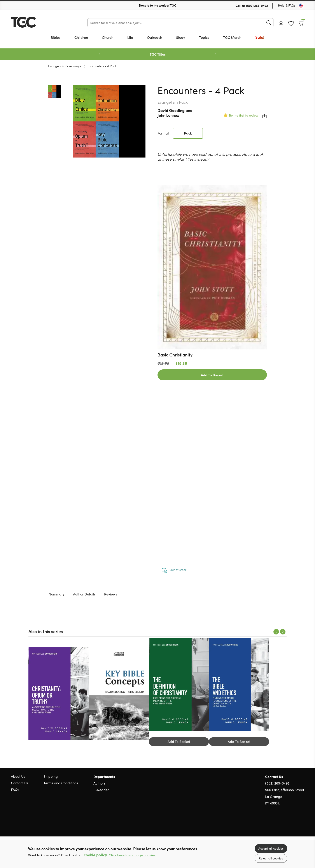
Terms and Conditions (61, 783)
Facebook (294, 824)
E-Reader (101, 790)
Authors (99, 783)
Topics (204, 38)
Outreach (155, 38)
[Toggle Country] (301, 6)
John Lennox (168, 115)
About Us (18, 776)
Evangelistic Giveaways (65, 66)
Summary (57, 594)
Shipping (51, 776)
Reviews (111, 594)
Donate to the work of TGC (158, 5)
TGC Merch (232, 38)
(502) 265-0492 (257, 5)
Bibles (56, 38)
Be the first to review (244, 115)
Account (281, 23)
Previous (99, 54)
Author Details (84, 594)
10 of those (38, 22)
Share (265, 116)
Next (216, 54)
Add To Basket (212, 375)
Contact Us (20, 783)
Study (181, 38)
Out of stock (178, 570)
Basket (303, 22)
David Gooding (171, 110)
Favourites (291, 24)
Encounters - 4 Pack (103, 66)
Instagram (302, 824)
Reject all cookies (271, 858)
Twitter (286, 824)
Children (81, 38)
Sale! (260, 38)
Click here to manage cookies (132, 855)
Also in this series (46, 631)
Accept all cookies (271, 848)
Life (130, 38)
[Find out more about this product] (212, 355)
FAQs (15, 789)
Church (108, 38)
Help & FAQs (287, 5)
